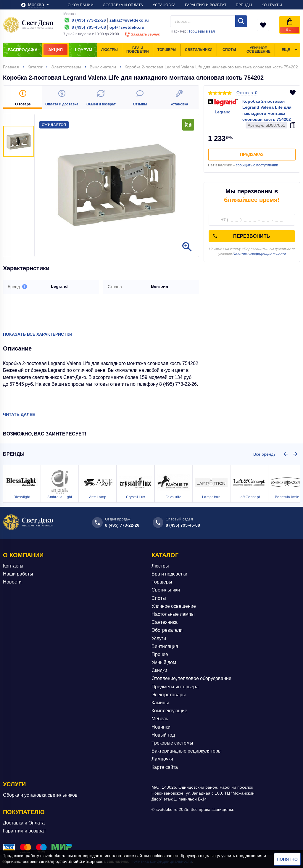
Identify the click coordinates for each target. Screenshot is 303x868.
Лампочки (162, 759)
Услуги (159, 638)
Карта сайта (165, 767)
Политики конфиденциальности (259, 254)
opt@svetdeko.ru (127, 27)
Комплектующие (169, 711)
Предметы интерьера (175, 687)
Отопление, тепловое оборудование (191, 678)
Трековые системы (172, 743)
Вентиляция (165, 646)
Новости (12, 582)
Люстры (160, 566)
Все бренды (265, 454)
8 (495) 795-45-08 (183, 525)
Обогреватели (167, 630)
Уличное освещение (174, 606)
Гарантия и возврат (24, 831)
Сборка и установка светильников (40, 795)
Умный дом (164, 662)
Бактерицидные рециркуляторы (187, 751)
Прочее (160, 654)
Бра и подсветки (169, 574)
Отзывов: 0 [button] (247, 93)
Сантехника (165, 622)
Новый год (163, 735)
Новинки (161, 727)
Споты (159, 598)
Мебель (160, 719)
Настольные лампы (173, 614)
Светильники (166, 590)
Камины (160, 703)
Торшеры (162, 582)
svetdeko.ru (54, 856)
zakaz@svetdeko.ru (129, 20)
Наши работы (18, 574)
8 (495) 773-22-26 (122, 525)
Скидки (159, 670)
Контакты (13, 566)
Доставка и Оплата (24, 823)
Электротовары (169, 695)
